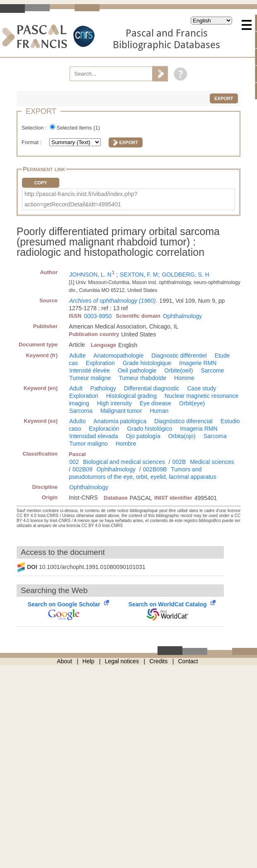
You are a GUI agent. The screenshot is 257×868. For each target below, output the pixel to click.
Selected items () (78, 128)
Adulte (78, 356)
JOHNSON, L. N (90, 275)
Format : (32, 142)
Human (159, 411)
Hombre (126, 444)
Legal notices (122, 661)
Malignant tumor (121, 411)
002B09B (155, 469)
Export (224, 98)
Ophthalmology (182, 316)
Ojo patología (143, 436)
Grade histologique (147, 363)
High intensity (114, 403)
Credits (158, 661)
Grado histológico (150, 429)
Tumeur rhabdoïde (143, 378)
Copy (40, 183)
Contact (188, 661)
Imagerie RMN (198, 363)
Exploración (104, 429)
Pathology (103, 388)
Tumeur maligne (90, 378)
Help (88, 661)
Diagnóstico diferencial (183, 421)
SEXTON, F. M (139, 275)
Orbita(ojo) (182, 436)
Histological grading (131, 396)
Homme (184, 378)
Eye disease (155, 403)
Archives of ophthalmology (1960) (113, 301)
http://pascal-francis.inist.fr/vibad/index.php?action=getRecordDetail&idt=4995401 (81, 199)
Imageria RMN (199, 429)
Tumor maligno (88, 444)
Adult (76, 388)
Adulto (78, 421)
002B (179, 462)
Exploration (100, 363)
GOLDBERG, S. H (185, 275)
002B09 (82, 469)
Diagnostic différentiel (179, 356)
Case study (201, 388)
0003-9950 (98, 316)
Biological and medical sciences (124, 462)
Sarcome (212, 370)
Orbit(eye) (192, 403)
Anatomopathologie (119, 356)
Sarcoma (81, 411)
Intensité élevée (90, 370)
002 (74, 462)
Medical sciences (212, 462)
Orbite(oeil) (178, 370)
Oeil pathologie (137, 370)
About (64, 661)
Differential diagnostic (152, 388)
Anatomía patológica (120, 421)
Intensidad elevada (94, 436)
